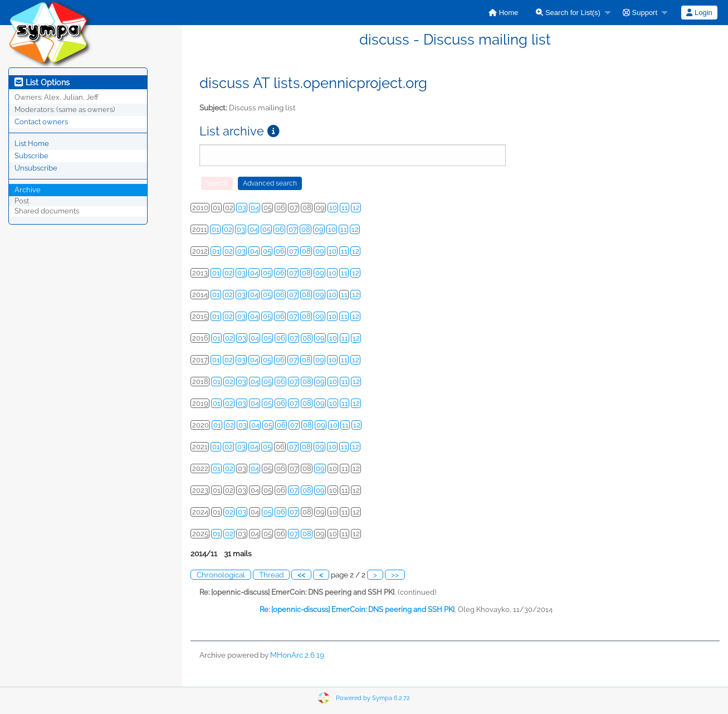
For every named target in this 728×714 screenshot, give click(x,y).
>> (395, 575)
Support (640, 13)
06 (280, 229)
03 (242, 208)
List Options (42, 82)
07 (293, 229)
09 (319, 229)
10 (333, 208)
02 (228, 229)
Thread (271, 575)
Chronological (221, 575)
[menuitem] (503, 13)
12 (356, 208)
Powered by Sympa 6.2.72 (373, 698)
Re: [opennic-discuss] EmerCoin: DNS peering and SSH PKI (357, 609)
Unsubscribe (36, 168)
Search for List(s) (568, 13)
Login (699, 13)
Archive (28, 190)
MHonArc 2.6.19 (297, 655)
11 (345, 208)
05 (267, 229)
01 (216, 229)
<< (301, 575)
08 (306, 229)
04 (255, 208)
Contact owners (41, 122)
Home (503, 13)
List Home (32, 144)
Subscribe (31, 156)
